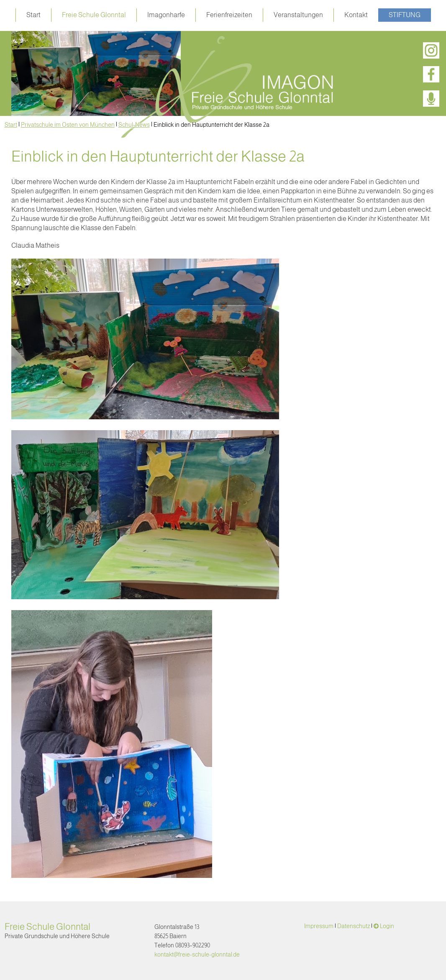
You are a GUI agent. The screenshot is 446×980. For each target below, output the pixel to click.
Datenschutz (354, 926)
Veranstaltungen (298, 15)
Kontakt (356, 15)
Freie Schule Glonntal (94, 15)
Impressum (319, 926)
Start (33, 15)
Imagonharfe (166, 15)
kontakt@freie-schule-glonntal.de (197, 954)
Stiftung (405, 15)
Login (387, 926)
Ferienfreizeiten (229, 15)
